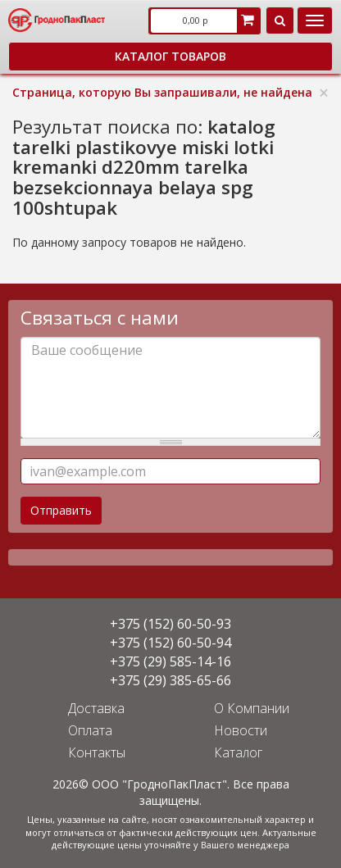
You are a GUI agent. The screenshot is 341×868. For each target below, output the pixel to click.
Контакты (97, 752)
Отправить (61, 510)
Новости (241, 730)
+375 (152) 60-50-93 (170, 624)
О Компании (252, 708)
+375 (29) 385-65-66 (170, 680)
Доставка (96, 708)
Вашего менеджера (245, 845)
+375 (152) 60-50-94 (170, 643)
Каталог (238, 752)
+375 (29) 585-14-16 (170, 661)
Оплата (90, 730)
